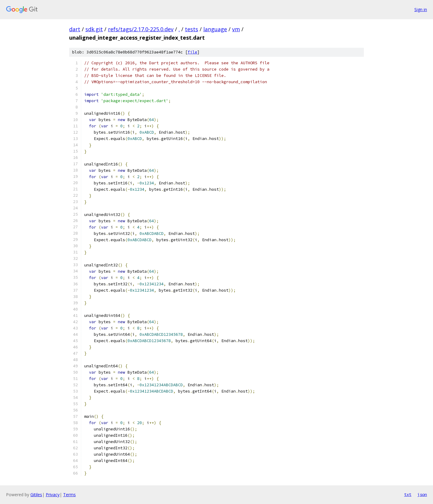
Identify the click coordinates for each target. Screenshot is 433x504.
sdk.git (94, 29)
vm (236, 29)
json (422, 494)
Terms (69, 495)
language (215, 29)
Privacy (53, 495)
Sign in (421, 9)
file (192, 52)
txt (408, 494)
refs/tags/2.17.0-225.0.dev (141, 29)
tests (192, 29)
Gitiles (36, 495)
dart (75, 29)
